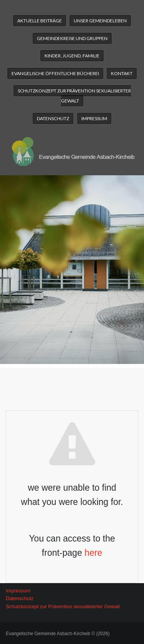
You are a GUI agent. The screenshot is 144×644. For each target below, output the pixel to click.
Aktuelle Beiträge (40, 21)
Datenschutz (53, 118)
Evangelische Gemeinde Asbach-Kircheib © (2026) (58, 634)
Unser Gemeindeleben (100, 21)
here (93, 553)
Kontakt (122, 73)
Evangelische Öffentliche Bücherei (55, 73)
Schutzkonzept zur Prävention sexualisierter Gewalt (74, 96)
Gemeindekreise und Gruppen (72, 38)
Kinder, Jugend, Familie (72, 56)
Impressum (94, 118)
